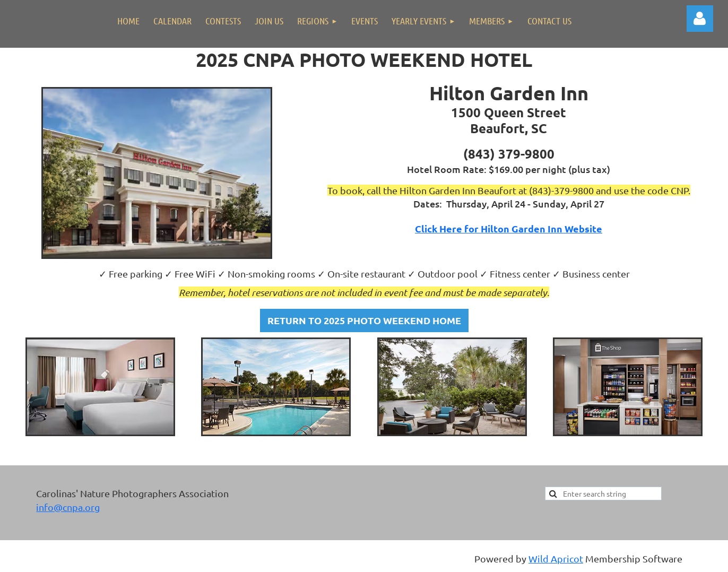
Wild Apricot (556, 558)
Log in (700, 19)
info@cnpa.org (68, 507)
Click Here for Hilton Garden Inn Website (509, 228)
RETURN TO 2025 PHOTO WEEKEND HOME (364, 320)
